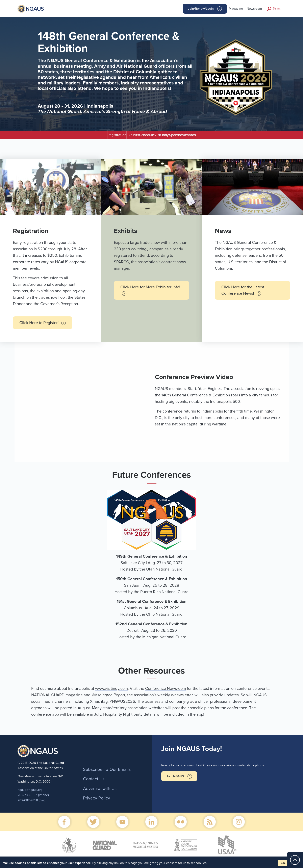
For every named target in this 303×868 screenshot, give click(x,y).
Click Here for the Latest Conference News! (243, 294)
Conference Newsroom (166, 692)
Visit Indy (170, 136)
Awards (230, 136)
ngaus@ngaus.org (30, 793)
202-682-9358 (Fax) (31, 804)
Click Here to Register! (43, 326)
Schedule (138, 136)
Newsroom (254, 9)
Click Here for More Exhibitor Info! (150, 293)
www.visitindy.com (111, 692)
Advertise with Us (100, 792)
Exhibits (109, 136)
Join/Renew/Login (201, 9)
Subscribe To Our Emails (107, 773)
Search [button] (278, 8)
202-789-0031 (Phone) (33, 798)
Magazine (236, 9)
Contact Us (94, 782)
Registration (77, 136)
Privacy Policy (97, 801)
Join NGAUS (175, 780)
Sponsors (200, 136)
